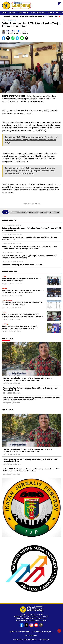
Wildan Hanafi (12, 31)
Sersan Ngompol (38, 13)
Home (4, 13)
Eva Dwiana (34, 212)
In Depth (13, 13)
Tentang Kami (24, 632)
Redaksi (37, 632)
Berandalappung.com (18, 212)
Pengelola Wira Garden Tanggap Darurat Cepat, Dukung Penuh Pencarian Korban (30, 389)
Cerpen (51, 13)
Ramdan (44, 212)
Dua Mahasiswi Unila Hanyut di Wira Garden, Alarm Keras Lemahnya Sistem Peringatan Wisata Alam (27, 379)
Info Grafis (23, 13)
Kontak (48, 632)
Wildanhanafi (54, 212)
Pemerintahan (11, 20)
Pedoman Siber (31, 635)
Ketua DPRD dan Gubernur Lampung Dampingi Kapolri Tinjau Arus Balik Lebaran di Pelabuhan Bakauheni (31, 399)
